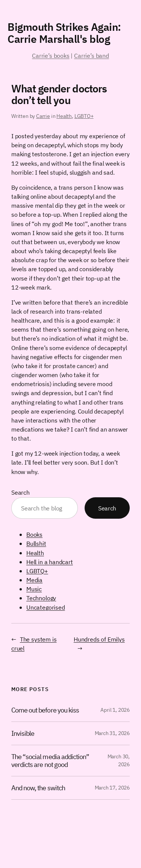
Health (64, 116)
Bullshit (36, 543)
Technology (41, 598)
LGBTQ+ (84, 116)
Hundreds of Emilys (99, 639)
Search (20, 492)
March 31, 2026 (112, 733)
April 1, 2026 (115, 710)
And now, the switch (38, 788)
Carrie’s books (51, 55)
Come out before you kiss (45, 710)
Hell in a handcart (50, 562)
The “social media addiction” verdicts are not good (50, 760)
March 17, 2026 (112, 788)
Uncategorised (46, 607)
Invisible (23, 733)
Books (34, 534)
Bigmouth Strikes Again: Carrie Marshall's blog (64, 33)
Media (34, 580)
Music (34, 589)
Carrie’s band (92, 55)
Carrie (43, 116)
